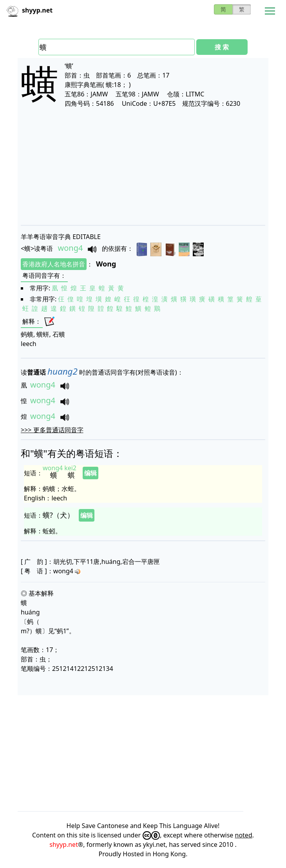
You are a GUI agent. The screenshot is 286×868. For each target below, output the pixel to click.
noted (244, 835)
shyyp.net (64, 844)
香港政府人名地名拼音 (54, 264)
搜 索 (222, 47)
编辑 (91, 473)
